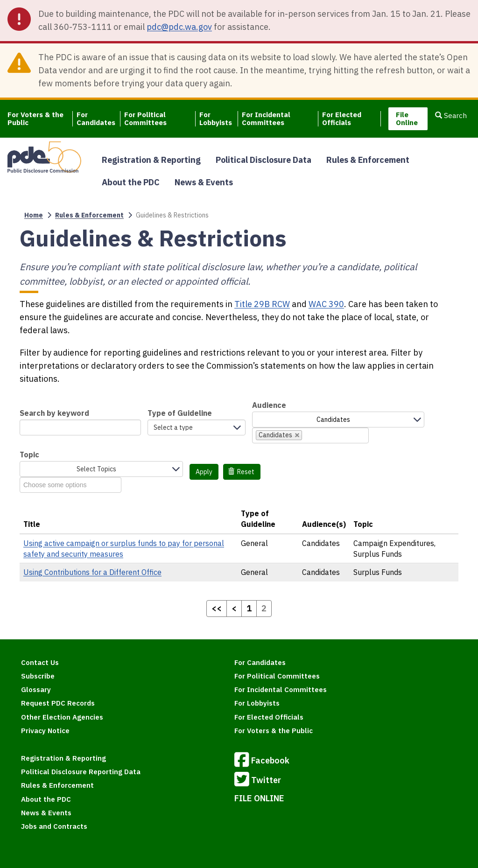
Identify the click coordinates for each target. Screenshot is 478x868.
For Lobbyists (216, 119)
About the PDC (131, 182)
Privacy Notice (45, 731)
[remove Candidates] (297, 435)
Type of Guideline (180, 413)
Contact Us (40, 662)
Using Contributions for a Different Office (92, 572)
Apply (204, 472)
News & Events (204, 182)
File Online (407, 119)
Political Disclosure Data (264, 160)
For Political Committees (145, 119)
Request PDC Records (58, 703)
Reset (241, 472)
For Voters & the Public (35, 119)
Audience (269, 405)
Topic (29, 455)
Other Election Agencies (62, 717)
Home (34, 215)
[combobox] (310, 435)
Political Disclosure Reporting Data (81, 772)
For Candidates (96, 119)
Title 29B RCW (262, 304)
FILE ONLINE (259, 798)
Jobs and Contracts (54, 826)
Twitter (258, 781)
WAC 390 (326, 304)
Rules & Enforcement (368, 160)
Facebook (262, 761)
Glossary (36, 689)
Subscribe (38, 676)
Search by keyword (54, 413)
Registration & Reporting (151, 160)
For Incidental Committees (266, 119)
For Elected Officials (342, 119)
